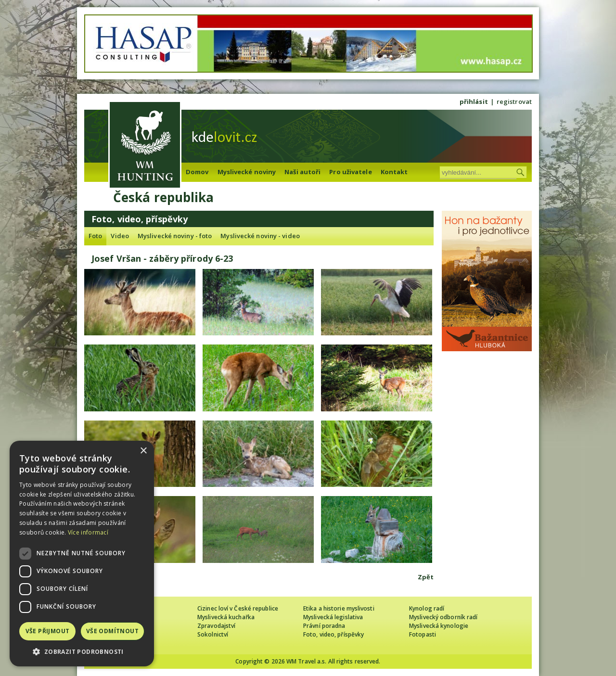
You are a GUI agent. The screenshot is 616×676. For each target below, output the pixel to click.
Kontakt (394, 172)
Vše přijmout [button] (48, 631)
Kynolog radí (427, 608)
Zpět (426, 577)
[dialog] (82, 554)
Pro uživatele (350, 172)
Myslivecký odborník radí (443, 617)
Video (120, 236)
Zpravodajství (216, 626)
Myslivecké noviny (247, 172)
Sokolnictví (213, 634)
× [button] (143, 451)
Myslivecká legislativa (333, 617)
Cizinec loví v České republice (238, 608)
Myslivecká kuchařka (226, 617)
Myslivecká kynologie (439, 626)
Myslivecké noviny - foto (175, 236)
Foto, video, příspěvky (334, 634)
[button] (82, 652)
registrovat (514, 102)
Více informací (88, 532)
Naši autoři (302, 172)
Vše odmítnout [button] (112, 631)
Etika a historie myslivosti (339, 608)
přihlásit (474, 102)
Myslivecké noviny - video (260, 236)
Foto (95, 236)
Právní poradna (324, 626)
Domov (197, 172)
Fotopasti (423, 634)
